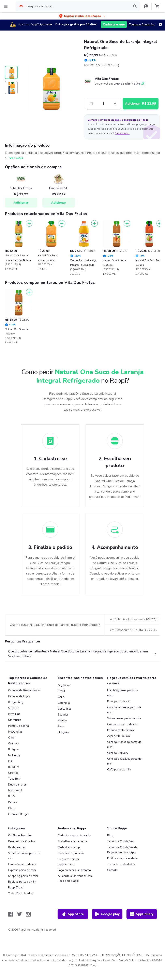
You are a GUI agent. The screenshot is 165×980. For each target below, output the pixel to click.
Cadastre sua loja (69, 847)
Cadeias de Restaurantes (24, 690)
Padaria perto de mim (121, 730)
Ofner (12, 738)
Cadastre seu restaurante (74, 835)
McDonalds (15, 732)
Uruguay (63, 732)
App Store (73, 914)
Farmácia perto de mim (23, 864)
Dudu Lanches (17, 785)
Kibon (12, 808)
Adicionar (21, 203)
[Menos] (92, 104)
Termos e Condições (142, 25)
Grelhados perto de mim (123, 724)
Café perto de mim (119, 770)
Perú (61, 726)
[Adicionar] (29, 223)
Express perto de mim (22, 870)
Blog (110, 835)
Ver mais (16, 158)
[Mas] (115, 104)
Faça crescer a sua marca (74, 870)
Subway (13, 708)
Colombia (64, 703)
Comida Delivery (118, 753)
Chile (61, 697)
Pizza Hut (14, 714)
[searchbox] (77, 6)
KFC (11, 761)
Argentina (64, 685)
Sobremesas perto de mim (124, 718)
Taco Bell (14, 779)
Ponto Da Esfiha (18, 726)
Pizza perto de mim (119, 701)
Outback (14, 743)
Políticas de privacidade (122, 858)
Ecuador (63, 715)
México (62, 721)
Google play (107, 914)
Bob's (12, 796)
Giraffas (13, 773)
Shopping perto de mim (23, 876)
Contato (112, 870)
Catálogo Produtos (20, 835)
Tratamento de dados (121, 864)
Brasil (61, 691)
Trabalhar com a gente (72, 841)
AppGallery (142, 914)
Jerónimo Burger (18, 814)
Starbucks (15, 720)
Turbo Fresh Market (21, 893)
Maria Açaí (15, 790)
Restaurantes (17, 847)
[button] (82, 16)
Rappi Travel (16, 888)
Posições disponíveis (71, 853)
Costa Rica (65, 709)
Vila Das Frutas (107, 79)
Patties (13, 802)
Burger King (16, 702)
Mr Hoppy (14, 755)
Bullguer (14, 749)
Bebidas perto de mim (22, 882)
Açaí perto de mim (119, 736)
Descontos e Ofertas (22, 841)
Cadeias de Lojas (19, 696)
